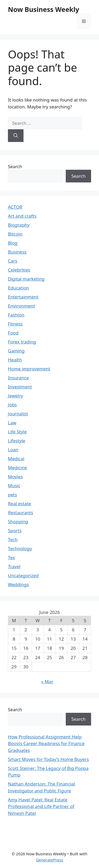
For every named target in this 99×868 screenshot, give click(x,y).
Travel (14, 566)
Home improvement (29, 369)
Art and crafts (22, 216)
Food (13, 333)
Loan (13, 450)
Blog (13, 243)
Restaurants (21, 513)
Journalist (18, 414)
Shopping (18, 522)
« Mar (47, 681)
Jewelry (15, 396)
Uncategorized (23, 575)
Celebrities (19, 270)
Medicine (18, 468)
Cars (13, 261)
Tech (13, 539)
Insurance (18, 378)
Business (17, 252)
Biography (19, 225)
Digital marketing (26, 279)
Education (18, 288)
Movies (15, 477)
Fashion (16, 315)
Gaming (16, 351)
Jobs (12, 405)
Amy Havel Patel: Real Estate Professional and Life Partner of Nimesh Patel (41, 806)
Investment (20, 387)
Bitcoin (15, 234)
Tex (11, 557)
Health (15, 360)
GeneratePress (49, 860)
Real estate (20, 504)
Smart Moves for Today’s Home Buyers (48, 759)
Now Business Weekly (44, 9)
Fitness (15, 324)
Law (12, 423)
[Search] (16, 136)
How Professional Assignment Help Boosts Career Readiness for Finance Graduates (46, 743)
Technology (20, 548)
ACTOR (15, 207)
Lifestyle (17, 441)
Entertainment (23, 297)
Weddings (18, 584)
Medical (16, 459)
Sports (15, 531)
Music (14, 486)
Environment (22, 306)
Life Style (17, 432)
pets (12, 495)
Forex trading (22, 342)
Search (15, 166)
